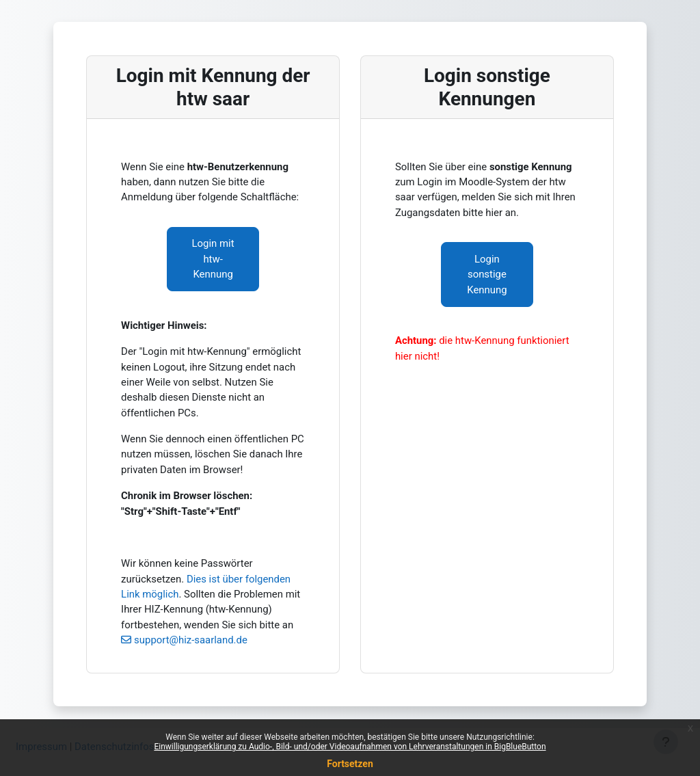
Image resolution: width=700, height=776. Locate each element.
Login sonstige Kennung (487, 275)
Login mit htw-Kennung (213, 259)
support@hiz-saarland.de (191, 640)
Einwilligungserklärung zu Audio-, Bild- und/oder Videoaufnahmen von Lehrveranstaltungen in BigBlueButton (350, 747)
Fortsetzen (350, 764)
